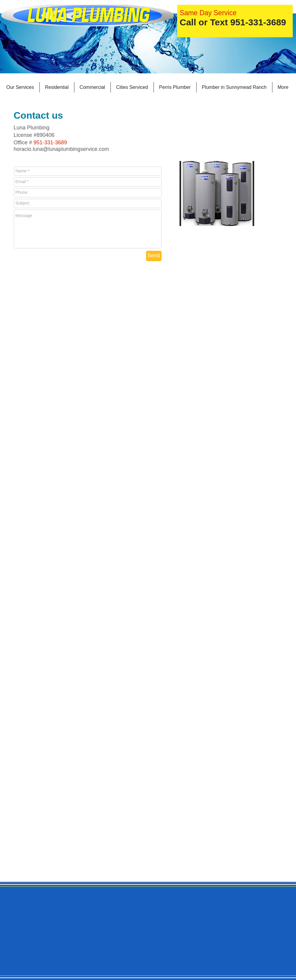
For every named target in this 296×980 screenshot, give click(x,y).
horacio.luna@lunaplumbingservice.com (61, 149)
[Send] (154, 256)
